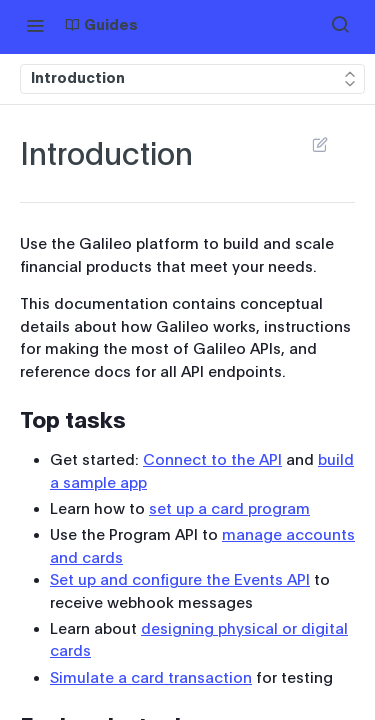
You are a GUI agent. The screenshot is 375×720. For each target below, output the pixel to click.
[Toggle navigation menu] (35, 25)
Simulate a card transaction (151, 678)
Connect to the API (212, 460)
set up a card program (229, 509)
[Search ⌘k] (340, 25)
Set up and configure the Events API (180, 580)
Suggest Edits (319, 144)
